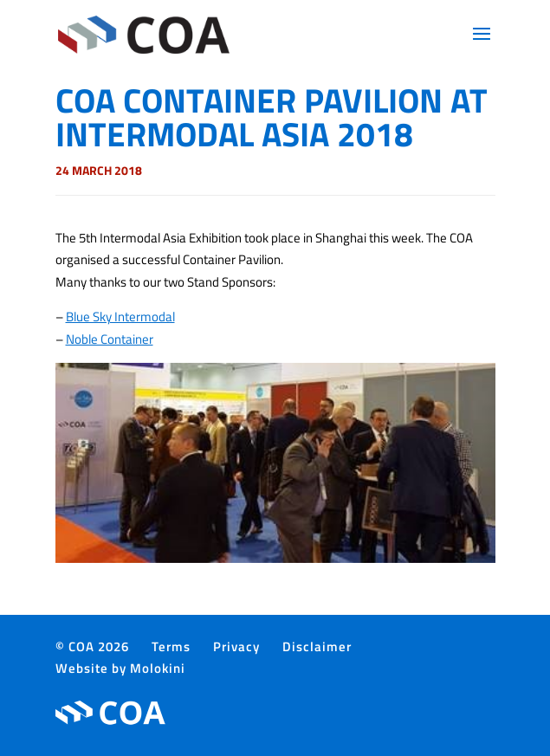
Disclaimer (317, 646)
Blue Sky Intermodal (120, 317)
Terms (171, 646)
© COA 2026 (92, 646)
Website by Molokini (120, 668)
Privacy (236, 646)
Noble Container (110, 339)
